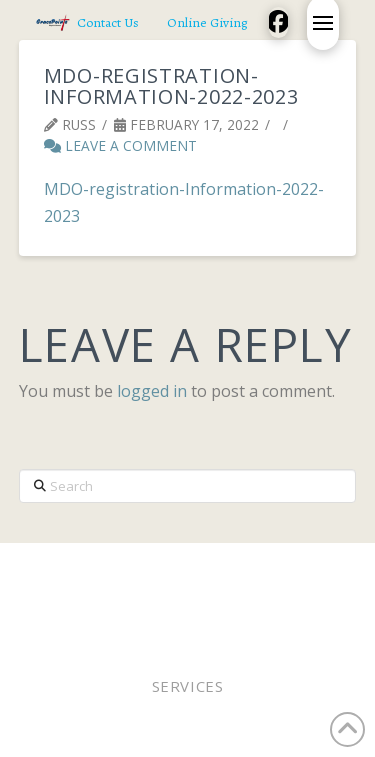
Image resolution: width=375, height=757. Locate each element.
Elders (185, 582)
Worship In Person (148, 569)
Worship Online (291, 569)
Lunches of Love (251, 595)
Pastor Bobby (98, 582)
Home (45, 569)
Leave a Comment (120, 145)
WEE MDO (144, 595)
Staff (80, 595)
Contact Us (260, 608)
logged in (152, 391)
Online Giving (275, 582)
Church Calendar (139, 608)
